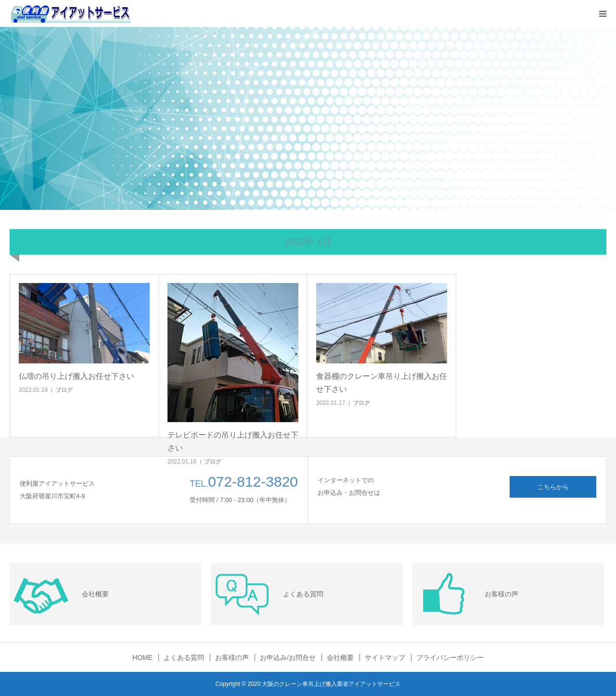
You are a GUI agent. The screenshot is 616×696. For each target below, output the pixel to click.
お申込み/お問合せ (288, 657)
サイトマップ (385, 657)
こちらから (553, 487)
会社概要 (340, 657)
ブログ (64, 390)
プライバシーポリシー (450, 657)
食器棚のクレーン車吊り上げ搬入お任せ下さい (382, 383)
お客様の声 (232, 657)
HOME (142, 657)
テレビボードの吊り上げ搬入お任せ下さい (233, 441)
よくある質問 (184, 657)
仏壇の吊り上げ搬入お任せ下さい (77, 376)
